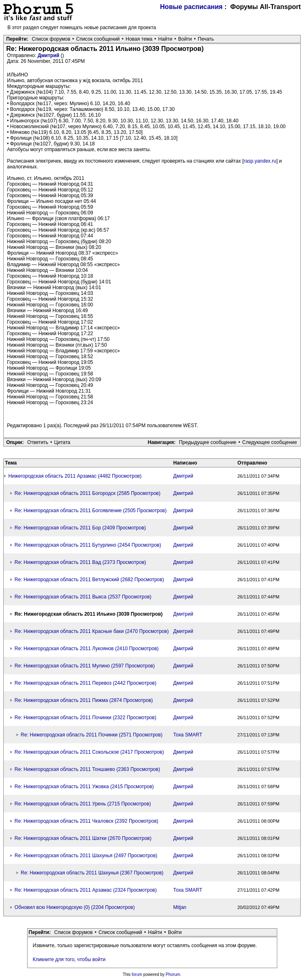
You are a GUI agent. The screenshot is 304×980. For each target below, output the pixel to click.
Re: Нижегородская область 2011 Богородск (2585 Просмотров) (87, 493)
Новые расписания (191, 7)
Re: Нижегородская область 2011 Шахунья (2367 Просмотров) (92, 873)
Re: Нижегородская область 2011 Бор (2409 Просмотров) (80, 528)
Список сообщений (98, 39)
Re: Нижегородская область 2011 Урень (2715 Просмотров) (82, 804)
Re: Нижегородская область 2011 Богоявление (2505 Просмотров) (91, 511)
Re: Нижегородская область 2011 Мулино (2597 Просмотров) (85, 666)
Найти (165, 39)
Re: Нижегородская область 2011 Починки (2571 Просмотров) (92, 735)
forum (137, 974)
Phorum (173, 974)
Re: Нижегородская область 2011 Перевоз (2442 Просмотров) (85, 683)
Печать (206, 39)
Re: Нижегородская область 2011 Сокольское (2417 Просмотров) (89, 752)
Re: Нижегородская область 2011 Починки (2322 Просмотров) (85, 718)
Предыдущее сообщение (208, 442)
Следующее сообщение (270, 442)
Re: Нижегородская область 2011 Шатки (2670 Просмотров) (83, 838)
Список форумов (51, 39)
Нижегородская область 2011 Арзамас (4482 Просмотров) (75, 476)
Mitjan (180, 907)
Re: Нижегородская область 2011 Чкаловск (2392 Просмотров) (86, 821)
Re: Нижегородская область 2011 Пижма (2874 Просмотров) (84, 700)
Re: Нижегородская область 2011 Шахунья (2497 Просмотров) (86, 856)
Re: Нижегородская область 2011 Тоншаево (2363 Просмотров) (87, 769)
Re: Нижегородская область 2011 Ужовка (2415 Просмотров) (84, 787)
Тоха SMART (188, 735)
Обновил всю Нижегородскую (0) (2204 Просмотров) (74, 907)
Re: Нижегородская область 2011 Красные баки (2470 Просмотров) (92, 631)
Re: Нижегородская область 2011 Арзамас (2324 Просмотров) (86, 890)
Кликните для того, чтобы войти (69, 959)
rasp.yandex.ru (260, 161)
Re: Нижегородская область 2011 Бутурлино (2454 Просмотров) (88, 545)
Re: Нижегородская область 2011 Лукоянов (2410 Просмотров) (86, 649)
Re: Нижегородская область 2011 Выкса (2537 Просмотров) (83, 597)
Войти (185, 39)
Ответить (38, 442)
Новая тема (139, 39)
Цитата (62, 442)
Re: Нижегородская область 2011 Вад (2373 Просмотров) (80, 562)
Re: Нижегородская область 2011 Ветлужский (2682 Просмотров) (89, 580)
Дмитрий (49, 55)
